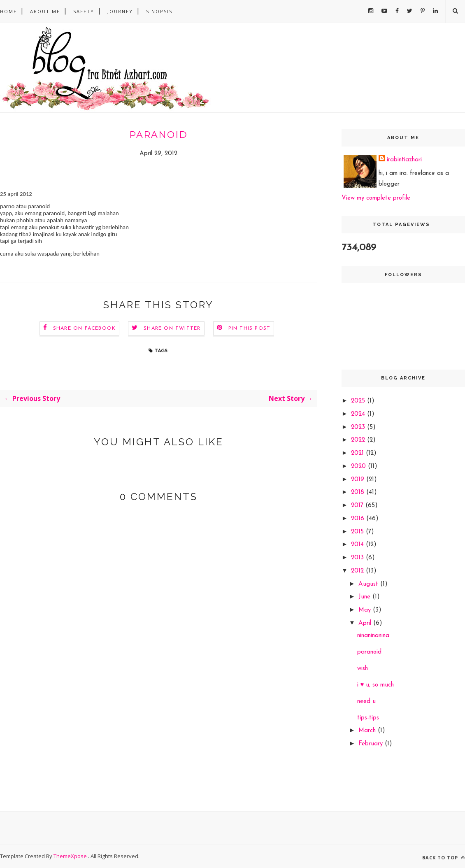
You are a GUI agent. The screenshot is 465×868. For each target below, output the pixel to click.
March (368, 731)
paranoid (369, 652)
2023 (359, 427)
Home (8, 11)
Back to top (444, 858)
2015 (358, 532)
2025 (359, 401)
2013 (358, 558)
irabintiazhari (404, 160)
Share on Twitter (172, 328)
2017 (358, 506)
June (365, 597)
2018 (359, 492)
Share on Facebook (84, 328)
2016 (359, 519)
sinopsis (159, 11)
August (369, 584)
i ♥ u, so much (376, 685)
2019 (359, 480)
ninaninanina (373, 636)
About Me (45, 11)
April (366, 623)
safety (84, 11)
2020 (359, 467)
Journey (120, 11)
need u (366, 702)
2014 (358, 545)
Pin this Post (250, 328)
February (372, 744)
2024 (359, 414)
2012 (358, 571)
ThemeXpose (71, 856)
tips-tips (368, 718)
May (366, 610)
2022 (359, 440)
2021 (358, 453)
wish (363, 669)
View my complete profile (376, 198)
